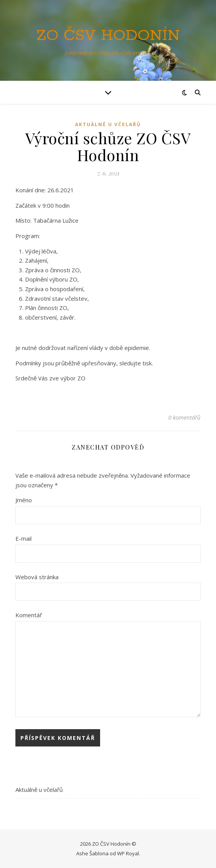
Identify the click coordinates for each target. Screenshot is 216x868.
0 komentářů (184, 417)
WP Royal (128, 853)
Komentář (29, 615)
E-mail (23, 538)
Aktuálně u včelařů (108, 124)
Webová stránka (37, 577)
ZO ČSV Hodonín (108, 36)
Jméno (24, 500)
